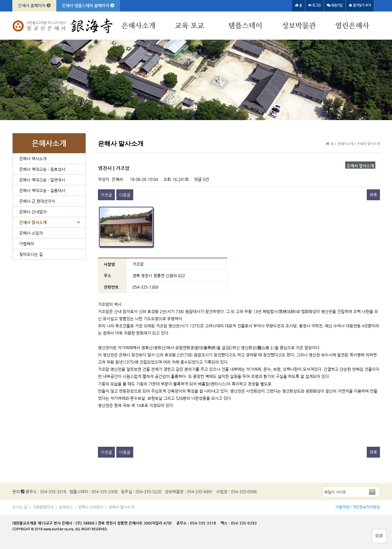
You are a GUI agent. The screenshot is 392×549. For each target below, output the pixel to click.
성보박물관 (299, 26)
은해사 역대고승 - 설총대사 (42, 190)
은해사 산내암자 (33, 212)
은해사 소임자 (31, 233)
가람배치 (27, 244)
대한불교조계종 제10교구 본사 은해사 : (43, 523)
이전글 (106, 195)
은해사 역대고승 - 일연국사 (42, 180)
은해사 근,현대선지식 (37, 201)
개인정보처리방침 (366, 507)
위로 (379, 536)
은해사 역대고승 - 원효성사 (42, 169)
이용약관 (342, 507)
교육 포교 (190, 26)
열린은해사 (352, 26)
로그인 (314, 5)
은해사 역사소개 (33, 159)
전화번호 (111, 287)
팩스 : (226, 523)
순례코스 (66, 507)
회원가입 (335, 5)
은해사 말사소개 (33, 222)
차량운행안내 (43, 507)
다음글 (125, 195)
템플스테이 (245, 26)
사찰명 (109, 264)
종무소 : (183, 523)
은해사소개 (139, 26)
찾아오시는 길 (31, 254)
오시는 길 (20, 507)
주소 (107, 276)
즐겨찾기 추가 (360, 5)
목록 (373, 195)
